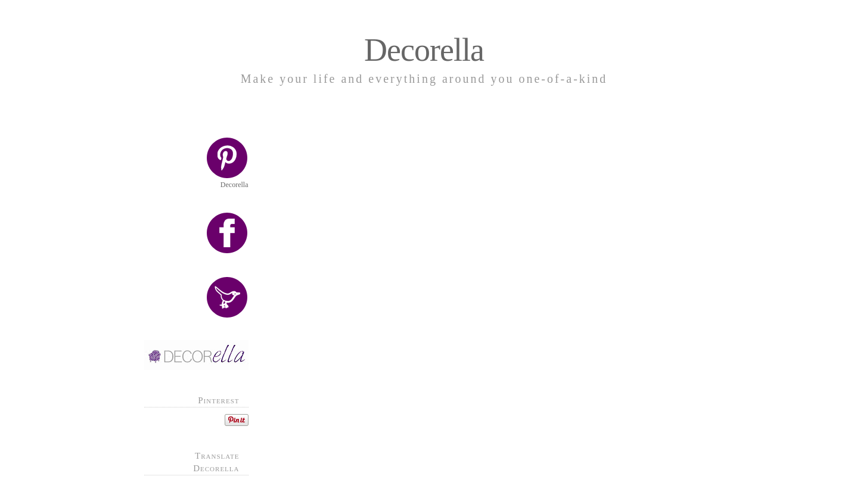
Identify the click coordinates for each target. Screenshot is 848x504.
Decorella (424, 50)
